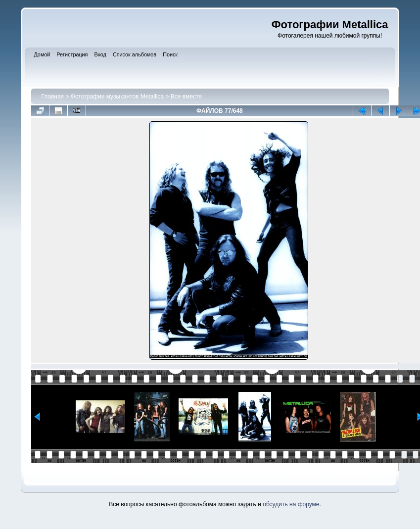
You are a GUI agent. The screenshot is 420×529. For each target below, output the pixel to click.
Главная (52, 96)
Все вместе (186, 96)
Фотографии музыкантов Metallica (117, 96)
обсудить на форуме (291, 504)
